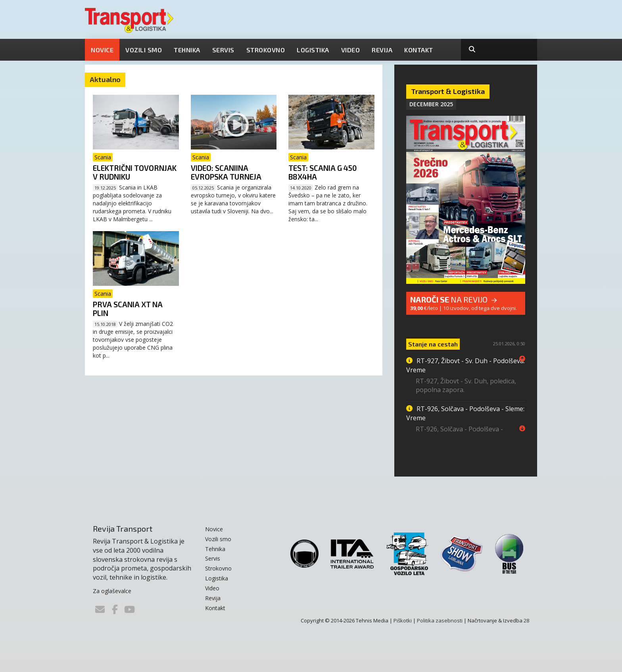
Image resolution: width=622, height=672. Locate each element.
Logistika (313, 50)
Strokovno (266, 50)
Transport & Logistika (448, 91)
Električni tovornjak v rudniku (135, 172)
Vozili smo (144, 50)
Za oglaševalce (112, 591)
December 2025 (431, 104)
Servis (223, 50)
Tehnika (187, 50)
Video (351, 50)
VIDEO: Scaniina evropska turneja (226, 172)
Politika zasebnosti (440, 620)
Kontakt (419, 50)
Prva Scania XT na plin (128, 309)
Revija (382, 50)
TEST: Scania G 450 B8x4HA (323, 172)
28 (526, 620)
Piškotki (403, 620)
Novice (102, 50)
